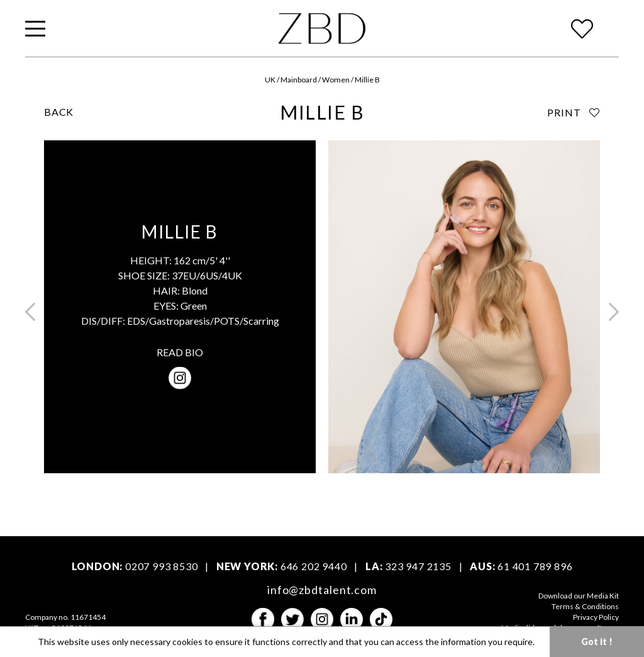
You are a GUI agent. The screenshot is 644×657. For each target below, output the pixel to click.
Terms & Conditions (585, 606)
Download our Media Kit (579, 596)
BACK (59, 112)
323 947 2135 (418, 566)
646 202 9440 (314, 566)
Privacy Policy (596, 617)
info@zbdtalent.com (322, 590)
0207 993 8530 (161, 566)
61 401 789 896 (535, 566)
